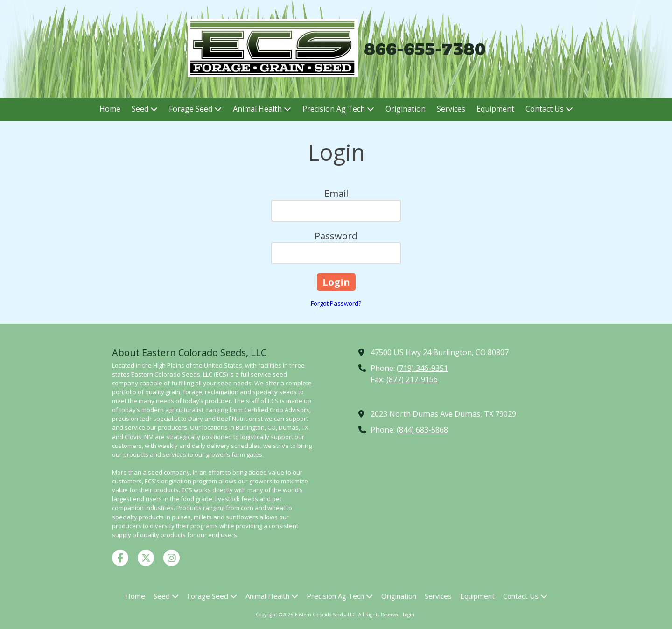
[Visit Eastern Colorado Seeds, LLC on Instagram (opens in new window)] (171, 558)
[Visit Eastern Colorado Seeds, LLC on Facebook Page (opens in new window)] (120, 558)
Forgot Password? (336, 303)
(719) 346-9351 (422, 368)
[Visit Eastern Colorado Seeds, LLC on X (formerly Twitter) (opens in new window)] (146, 558)
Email (336, 193)
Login (409, 615)
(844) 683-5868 (422, 430)
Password (336, 236)
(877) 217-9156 (412, 379)
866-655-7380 (425, 49)
